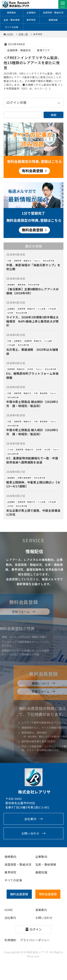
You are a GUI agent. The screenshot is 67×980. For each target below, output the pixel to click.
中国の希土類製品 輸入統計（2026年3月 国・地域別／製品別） (32, 432)
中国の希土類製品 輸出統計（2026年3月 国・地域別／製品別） (32, 404)
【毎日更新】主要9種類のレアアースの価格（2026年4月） (32, 291)
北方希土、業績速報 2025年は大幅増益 (32, 351)
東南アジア (44, 50)
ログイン (36, 929)
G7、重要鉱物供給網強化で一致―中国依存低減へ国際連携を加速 (32, 460)
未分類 (47, 449)
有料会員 (48, 894)
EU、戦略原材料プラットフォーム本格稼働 (32, 375)
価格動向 (12, 12)
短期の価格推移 (24, 478)
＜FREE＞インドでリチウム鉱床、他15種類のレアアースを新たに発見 (33, 63)
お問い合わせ (30, 833)
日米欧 (10, 313)
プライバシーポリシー (35, 940)
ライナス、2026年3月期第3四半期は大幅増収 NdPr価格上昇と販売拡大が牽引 (33, 321)
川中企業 (52, 309)
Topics (37, 261)
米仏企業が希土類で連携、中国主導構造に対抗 (33, 512)
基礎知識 (53, 20)
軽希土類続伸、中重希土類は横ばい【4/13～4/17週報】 (33, 484)
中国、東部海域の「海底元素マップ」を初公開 (33, 267)
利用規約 (10, 940)
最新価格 (22, 285)
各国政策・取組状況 (53, 12)
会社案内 (30, 819)
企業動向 (31, 12)
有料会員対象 (49, 261)
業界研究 (31, 20)
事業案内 (41, 910)
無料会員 (19, 894)
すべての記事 (12, 27)
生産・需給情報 (12, 20)
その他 (10, 449)
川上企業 (42, 309)
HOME (9, 910)
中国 (9, 261)
